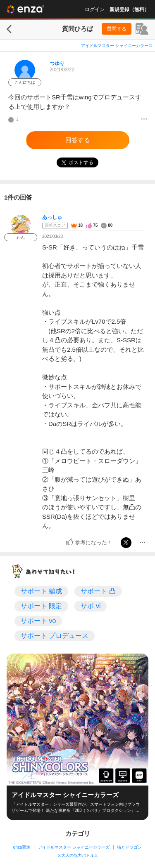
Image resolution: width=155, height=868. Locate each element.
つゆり (57, 64)
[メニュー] (144, 120)
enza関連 (22, 847)
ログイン (95, 9)
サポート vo (38, 621)
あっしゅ (52, 217)
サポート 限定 (41, 606)
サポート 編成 (41, 591)
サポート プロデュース (55, 636)
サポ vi (91, 606)
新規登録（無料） (129, 9)
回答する (78, 140)
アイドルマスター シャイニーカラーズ (117, 46)
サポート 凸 (98, 591)
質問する (117, 29)
